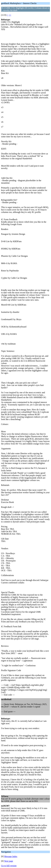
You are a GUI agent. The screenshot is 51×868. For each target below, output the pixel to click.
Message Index (11, 856)
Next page (9, 861)
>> (10, 15)
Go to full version (9, 866)
